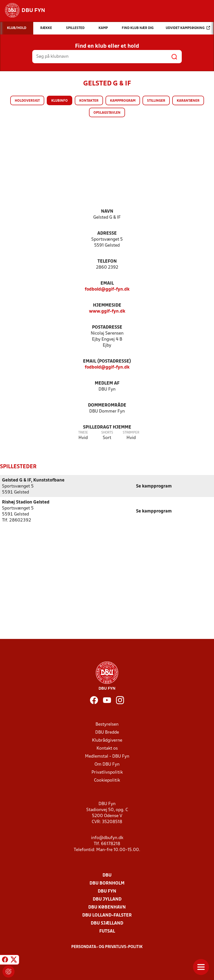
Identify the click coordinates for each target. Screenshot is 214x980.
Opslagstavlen (107, 113)
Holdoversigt (27, 101)
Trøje (83, 433)
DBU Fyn (107, 891)
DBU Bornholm (107, 883)
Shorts (107, 433)
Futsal (107, 931)
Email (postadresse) (107, 361)
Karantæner (188, 101)
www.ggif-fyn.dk (107, 311)
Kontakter (89, 101)
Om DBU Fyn (107, 764)
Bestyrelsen (107, 724)
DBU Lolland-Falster (107, 915)
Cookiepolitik (107, 780)
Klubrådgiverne (107, 740)
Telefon (107, 261)
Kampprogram (123, 101)
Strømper (131, 433)
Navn (107, 212)
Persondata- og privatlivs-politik (107, 947)
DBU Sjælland (107, 923)
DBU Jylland (107, 899)
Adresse (107, 234)
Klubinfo (59, 101)
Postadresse (107, 327)
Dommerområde (107, 405)
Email (107, 283)
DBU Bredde (107, 732)
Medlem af (107, 383)
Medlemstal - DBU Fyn (107, 756)
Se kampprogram (154, 486)
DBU (107, 875)
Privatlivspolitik (107, 772)
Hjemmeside (107, 305)
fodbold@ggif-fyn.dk (107, 289)
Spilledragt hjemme (107, 427)
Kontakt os (107, 748)
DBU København (107, 907)
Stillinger (156, 101)
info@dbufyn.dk (107, 838)
